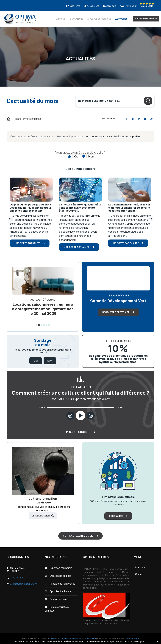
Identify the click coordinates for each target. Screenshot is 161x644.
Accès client (93, 6)
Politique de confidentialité (83, 639)
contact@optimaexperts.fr (23, 584)
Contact (139, 574)
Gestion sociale (56, 599)
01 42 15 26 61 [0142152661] (130, 6)
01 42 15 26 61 (17, 578)
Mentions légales (60, 639)
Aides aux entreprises (99, 19)
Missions (60, 19)
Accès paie (111, 6)
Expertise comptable (59, 568)
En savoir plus (137, 641)
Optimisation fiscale (58, 591)
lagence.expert (133, 639)
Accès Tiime (74, 6)
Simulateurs (76, 19)
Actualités (121, 19)
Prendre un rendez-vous (146, 19)
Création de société (58, 576)
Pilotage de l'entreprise (60, 584)
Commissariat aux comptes (57, 609)
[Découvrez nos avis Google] (147, 3)
